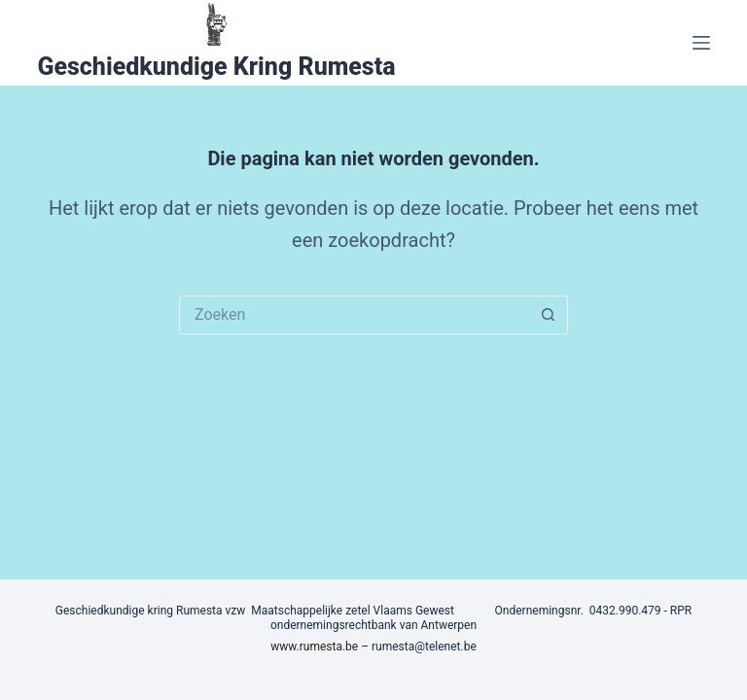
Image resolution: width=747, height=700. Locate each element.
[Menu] (701, 43)
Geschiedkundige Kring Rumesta (216, 67)
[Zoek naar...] (354, 315)
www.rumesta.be (314, 647)
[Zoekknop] (549, 315)
